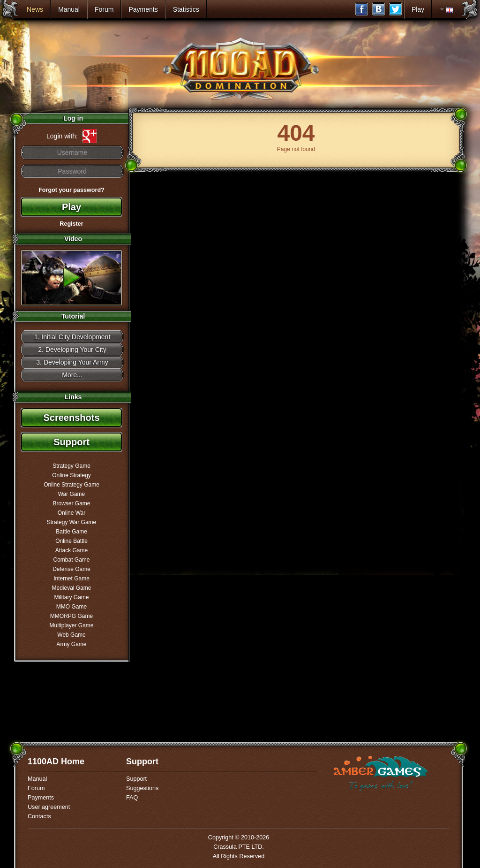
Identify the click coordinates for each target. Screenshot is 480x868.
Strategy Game (71, 466)
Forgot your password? (71, 190)
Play (418, 9)
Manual (69, 9)
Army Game (71, 644)
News (35, 9)
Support (71, 442)
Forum (104, 9)
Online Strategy (71, 475)
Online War (72, 513)
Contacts (39, 816)
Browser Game (71, 503)
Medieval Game (71, 588)
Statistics (186, 9)
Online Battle (71, 541)
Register (71, 224)
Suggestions (142, 788)
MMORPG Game (71, 616)
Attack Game (71, 550)
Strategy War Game (72, 522)
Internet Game (71, 579)
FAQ (132, 798)
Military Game (71, 597)
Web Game (71, 635)
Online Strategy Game (71, 485)
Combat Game (71, 560)
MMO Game (71, 607)
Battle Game (71, 532)
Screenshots (71, 418)
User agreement (49, 807)
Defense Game (71, 569)
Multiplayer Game (71, 625)
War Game (72, 494)
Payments (143, 9)
